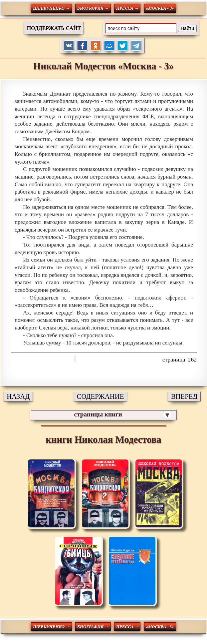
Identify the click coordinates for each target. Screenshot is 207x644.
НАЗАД (18, 396)
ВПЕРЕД (184, 396)
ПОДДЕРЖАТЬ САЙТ (54, 28)
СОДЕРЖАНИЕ (101, 396)
